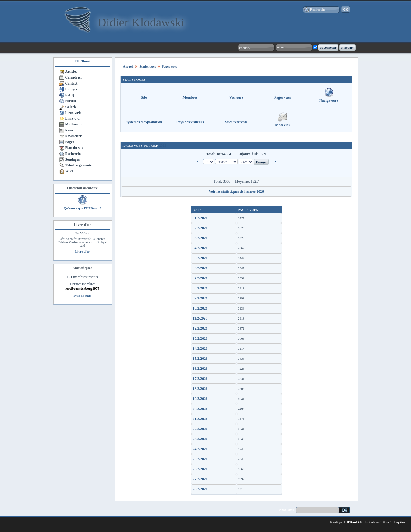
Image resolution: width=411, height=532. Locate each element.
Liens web (73, 113)
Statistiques (147, 66)
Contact (71, 83)
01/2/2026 (200, 218)
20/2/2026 (200, 409)
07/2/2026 (200, 278)
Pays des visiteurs (190, 122)
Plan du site (74, 148)
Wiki (69, 171)
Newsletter (74, 136)
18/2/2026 (200, 389)
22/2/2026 (200, 429)
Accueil (128, 66)
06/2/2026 (200, 268)
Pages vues (169, 66)
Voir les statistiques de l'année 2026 (236, 191)
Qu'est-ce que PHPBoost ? (82, 208)
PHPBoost (82, 61)
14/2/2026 (200, 348)
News (69, 130)
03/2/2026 (200, 238)
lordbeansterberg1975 (82, 289)
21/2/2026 (200, 419)
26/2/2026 (200, 469)
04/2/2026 (200, 248)
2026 (163, 145)
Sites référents (236, 122)
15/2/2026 (200, 359)
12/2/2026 (200, 328)
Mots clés (282, 125)
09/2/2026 (200, 298)
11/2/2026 (200, 318)
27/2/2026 (200, 479)
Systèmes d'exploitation (144, 122)
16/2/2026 (200, 369)
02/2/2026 (200, 228)
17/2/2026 (200, 379)
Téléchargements (78, 165)
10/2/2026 (200, 308)
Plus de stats (82, 296)
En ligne (72, 89)
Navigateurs (329, 100)
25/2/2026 (200, 459)
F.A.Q (70, 95)
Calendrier (74, 77)
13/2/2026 (200, 338)
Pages (70, 142)
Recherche (73, 154)
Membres (190, 97)
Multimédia (74, 124)
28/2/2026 (200, 489)
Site (144, 97)
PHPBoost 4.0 (353, 522)
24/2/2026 (200, 449)
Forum (71, 101)
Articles (71, 72)
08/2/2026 (200, 288)
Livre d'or (73, 118)
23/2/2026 (200, 439)
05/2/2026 (200, 258)
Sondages (73, 159)
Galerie (71, 107)
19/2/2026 (200, 399)
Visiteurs (236, 97)
